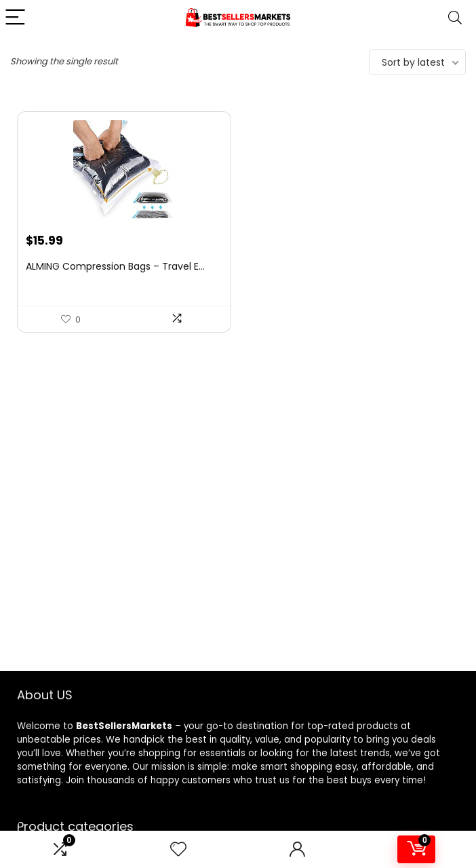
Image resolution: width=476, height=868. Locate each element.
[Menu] (16, 18)
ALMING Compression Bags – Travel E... (115, 266)
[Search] (455, 18)
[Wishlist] (178, 849)
